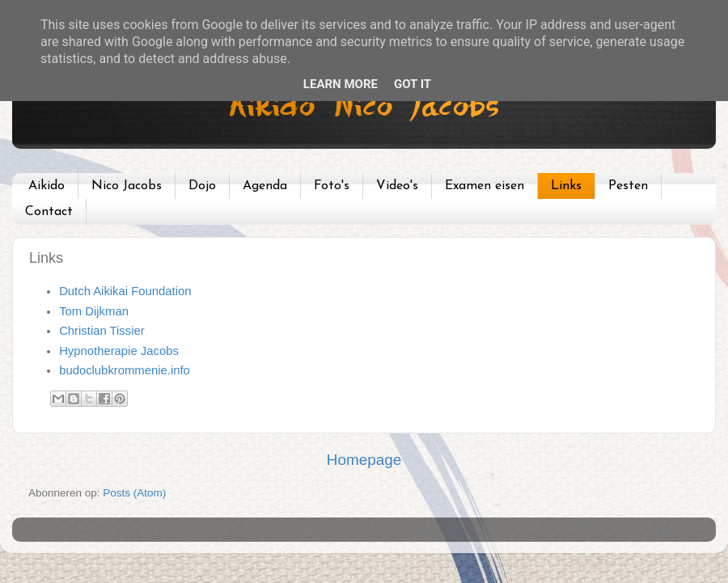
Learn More (341, 84)
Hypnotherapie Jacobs (119, 351)
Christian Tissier (102, 331)
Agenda (265, 186)
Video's (397, 186)
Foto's (332, 186)
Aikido (47, 186)
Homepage (364, 460)
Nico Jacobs (127, 186)
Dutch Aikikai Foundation (125, 291)
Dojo (202, 186)
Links (566, 186)
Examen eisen (485, 186)
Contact (49, 212)
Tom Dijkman (94, 311)
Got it (413, 84)
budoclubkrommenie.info (125, 370)
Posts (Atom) (134, 493)
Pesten (628, 186)
